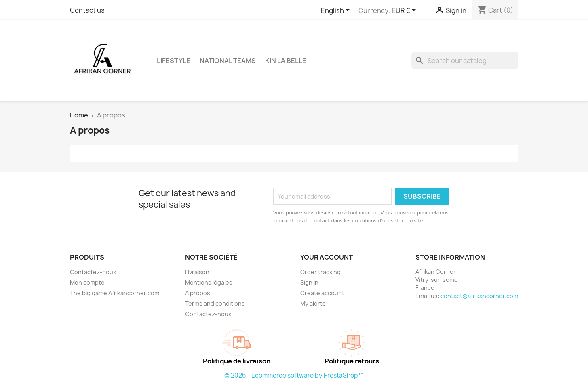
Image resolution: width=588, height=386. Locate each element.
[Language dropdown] (337, 11)
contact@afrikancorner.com (479, 296)
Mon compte (87, 282)
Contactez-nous (93, 272)
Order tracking (320, 272)
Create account (322, 293)
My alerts (313, 303)
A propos (198, 293)
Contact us (87, 10)
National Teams (228, 61)
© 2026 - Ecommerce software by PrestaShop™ (294, 375)
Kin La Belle (286, 61)
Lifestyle (174, 61)
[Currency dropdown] (405, 11)
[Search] (465, 61)
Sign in (309, 282)
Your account (327, 257)
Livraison (197, 272)
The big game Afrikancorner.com (115, 293)
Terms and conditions (215, 303)
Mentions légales (209, 282)
